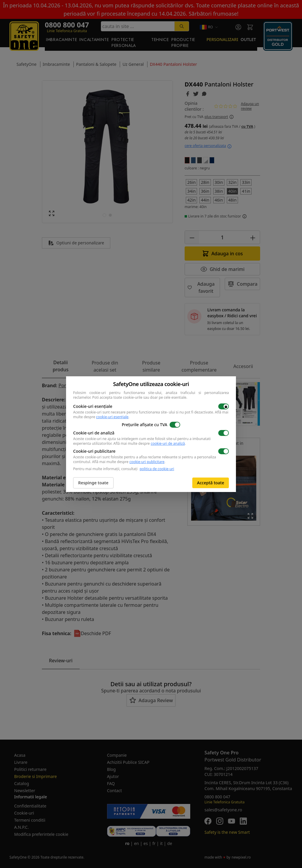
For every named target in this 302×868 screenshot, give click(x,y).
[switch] (224, 406)
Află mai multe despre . (150, 443)
